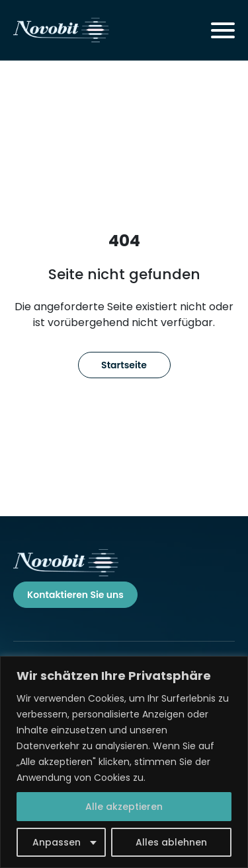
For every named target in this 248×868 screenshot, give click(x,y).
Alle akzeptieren (124, 807)
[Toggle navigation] (223, 30)
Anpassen (57, 842)
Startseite (124, 365)
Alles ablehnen (171, 842)
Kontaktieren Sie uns (75, 595)
